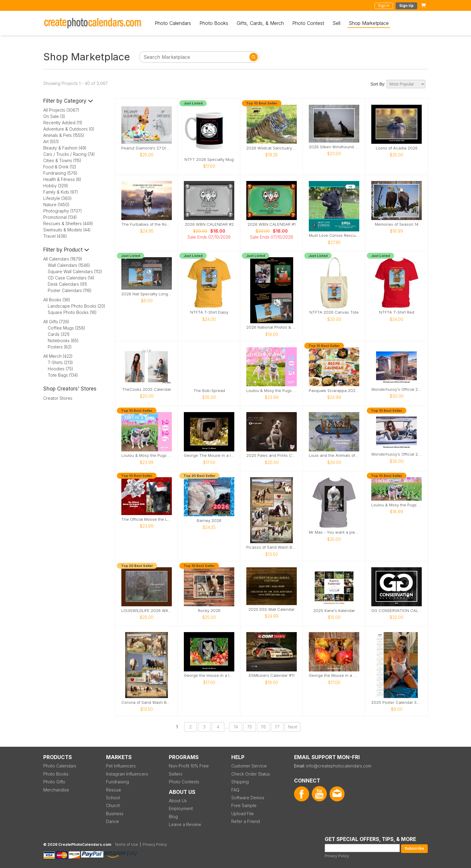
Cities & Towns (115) (62, 160)
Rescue (114, 790)
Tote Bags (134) (63, 375)
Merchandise (56, 790)
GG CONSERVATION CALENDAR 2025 (397, 611)
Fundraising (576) (60, 173)
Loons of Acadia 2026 (397, 148)
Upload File (243, 814)
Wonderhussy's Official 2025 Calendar (397, 389)
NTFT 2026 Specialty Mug (209, 160)
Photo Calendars (173, 23)
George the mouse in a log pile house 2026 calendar (209, 675)
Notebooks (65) (63, 341)
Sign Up (406, 6)
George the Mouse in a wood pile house (334, 675)
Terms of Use (126, 844)
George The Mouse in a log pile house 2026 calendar (209, 455)
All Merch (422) (58, 356)
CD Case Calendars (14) (71, 278)
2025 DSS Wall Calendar (272, 609)
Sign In (384, 6)
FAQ (235, 790)
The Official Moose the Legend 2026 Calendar (147, 519)
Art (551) (51, 142)
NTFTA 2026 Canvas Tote (334, 312)
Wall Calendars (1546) (69, 265)
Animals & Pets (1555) (64, 135)
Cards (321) (59, 334)
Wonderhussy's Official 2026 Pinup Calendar (397, 454)
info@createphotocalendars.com (339, 766)
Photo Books (214, 23)
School (113, 798)
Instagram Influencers (127, 774)
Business (115, 814)
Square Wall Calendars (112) (75, 271)
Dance (112, 821)
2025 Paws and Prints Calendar (272, 455)
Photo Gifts (54, 782)
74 (236, 727)
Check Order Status (251, 774)
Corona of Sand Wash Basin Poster (147, 702)
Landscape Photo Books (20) (77, 306)
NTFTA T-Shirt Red (397, 312)
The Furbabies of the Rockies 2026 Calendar (147, 224)
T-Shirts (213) (60, 362)
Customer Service (249, 766)
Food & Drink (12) (60, 167)
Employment (181, 808)
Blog (173, 817)
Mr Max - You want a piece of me (334, 532)
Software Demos (248, 798)
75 (250, 727)
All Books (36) (57, 300)
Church (113, 805)
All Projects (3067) (61, 110)
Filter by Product (66, 250)
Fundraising (117, 782)
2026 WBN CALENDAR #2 (209, 224)
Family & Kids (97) (61, 192)
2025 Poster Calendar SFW (397, 702)
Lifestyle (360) (58, 198)
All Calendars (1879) (63, 259)
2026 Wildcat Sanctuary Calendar (272, 148)
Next (293, 727)
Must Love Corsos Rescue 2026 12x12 (334, 235)
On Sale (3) (54, 116)
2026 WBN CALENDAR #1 (272, 224)
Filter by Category (68, 101)
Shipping (240, 782)
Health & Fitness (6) (62, 179)
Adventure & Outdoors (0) (69, 129)
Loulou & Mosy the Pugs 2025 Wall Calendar (272, 391)
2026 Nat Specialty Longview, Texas (147, 294)
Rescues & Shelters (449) (68, 223)
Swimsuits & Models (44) (67, 230)
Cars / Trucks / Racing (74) (69, 154)
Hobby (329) (56, 186)
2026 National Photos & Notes (272, 327)
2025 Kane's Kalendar (334, 611)
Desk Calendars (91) (67, 284)
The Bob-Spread (209, 391)
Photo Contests (184, 782)
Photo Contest (308, 23)
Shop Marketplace (369, 23)
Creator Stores (58, 398)
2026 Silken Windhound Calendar (334, 147)
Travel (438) (55, 236)
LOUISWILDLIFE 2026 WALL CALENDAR (147, 611)
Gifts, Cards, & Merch (260, 23)
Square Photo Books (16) (72, 312)
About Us (178, 801)
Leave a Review (185, 824)
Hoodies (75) (61, 369)
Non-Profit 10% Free (189, 766)
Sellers (176, 774)
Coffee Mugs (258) (67, 328)
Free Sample (244, 805)
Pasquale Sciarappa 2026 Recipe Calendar (334, 391)
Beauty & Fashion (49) (65, 148)
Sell (336, 23)
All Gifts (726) (56, 322)
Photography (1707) (63, 211)
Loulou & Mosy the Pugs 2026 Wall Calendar (147, 455)
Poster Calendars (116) (70, 290)
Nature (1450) (56, 205)
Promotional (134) (60, 217)
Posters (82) (60, 347)
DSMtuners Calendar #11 (272, 675)
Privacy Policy (337, 856)
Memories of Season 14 (397, 224)
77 (277, 727)
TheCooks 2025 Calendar (147, 389)
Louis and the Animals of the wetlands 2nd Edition (334, 455)
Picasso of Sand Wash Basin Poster (272, 547)
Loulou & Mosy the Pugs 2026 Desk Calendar (397, 505)
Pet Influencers (121, 766)
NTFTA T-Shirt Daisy (209, 312)
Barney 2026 (209, 521)
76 (263, 727)
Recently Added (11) (63, 123)
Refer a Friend (246, 821)
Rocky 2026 (209, 611)
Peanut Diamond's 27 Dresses (147, 148)
